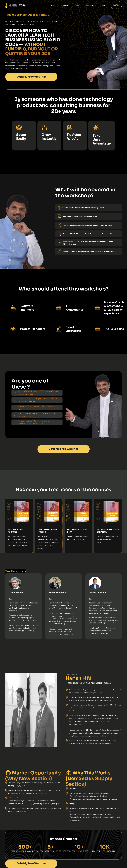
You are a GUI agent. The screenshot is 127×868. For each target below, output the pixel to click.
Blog (103, 5)
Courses (64, 5)
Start (53, 5)
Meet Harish (90, 5)
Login (116, 5)
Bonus (76, 5)
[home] (23, 5)
